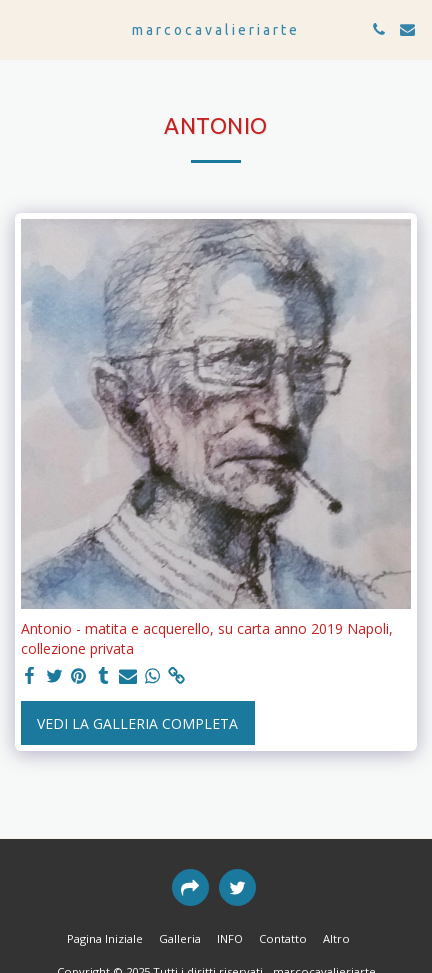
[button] (22, 28)
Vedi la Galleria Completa (137, 723)
